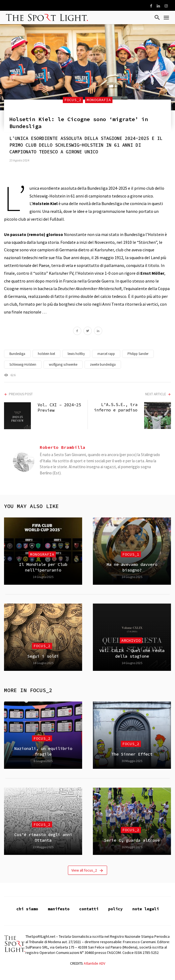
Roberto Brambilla (63, 447)
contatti (89, 909)
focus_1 (131, 554)
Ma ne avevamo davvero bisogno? (132, 567)
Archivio (131, 640)
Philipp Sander (138, 354)
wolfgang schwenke (63, 364)
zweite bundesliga (103, 364)
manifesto (59, 909)
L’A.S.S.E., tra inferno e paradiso (116, 407)
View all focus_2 (87, 870)
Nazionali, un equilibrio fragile (43, 751)
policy (115, 909)
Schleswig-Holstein (23, 364)
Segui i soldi (43, 656)
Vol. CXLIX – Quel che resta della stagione (132, 653)
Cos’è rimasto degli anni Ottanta (43, 837)
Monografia (99, 100)
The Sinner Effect (132, 754)
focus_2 (73, 100)
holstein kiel (46, 354)
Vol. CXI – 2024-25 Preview (59, 408)
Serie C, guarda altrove (132, 840)
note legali (146, 909)
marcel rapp (106, 354)
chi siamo (27, 909)
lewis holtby (76, 354)
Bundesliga (17, 354)
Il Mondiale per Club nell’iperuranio (43, 567)
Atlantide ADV (94, 963)
